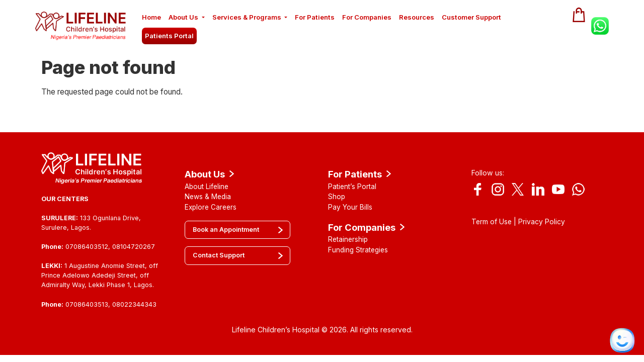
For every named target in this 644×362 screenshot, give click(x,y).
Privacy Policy (542, 222)
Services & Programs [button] (247, 17)
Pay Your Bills (350, 207)
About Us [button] (183, 17)
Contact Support (219, 255)
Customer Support (471, 17)
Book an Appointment (226, 230)
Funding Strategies (358, 250)
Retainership (348, 239)
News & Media (208, 197)
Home (151, 17)
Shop (337, 197)
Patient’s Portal (352, 187)
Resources (417, 17)
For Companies (367, 17)
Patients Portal (169, 36)
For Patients (315, 17)
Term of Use (492, 222)
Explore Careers (211, 207)
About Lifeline (207, 187)
